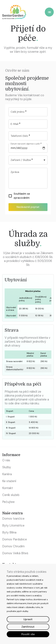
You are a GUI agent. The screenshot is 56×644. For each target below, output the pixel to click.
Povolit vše (28, 634)
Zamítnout (28, 627)
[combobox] (28, 160)
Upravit (28, 619)
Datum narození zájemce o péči (26, 144)
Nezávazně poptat (28, 207)
